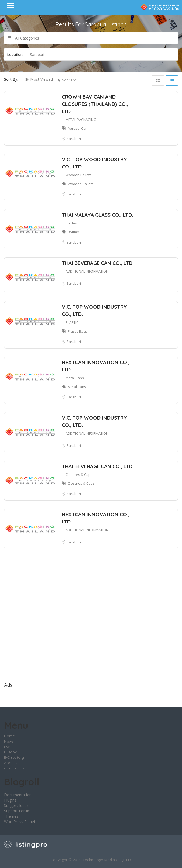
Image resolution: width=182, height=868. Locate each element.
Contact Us (14, 768)
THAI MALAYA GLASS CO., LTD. (97, 215)
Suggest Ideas (16, 805)
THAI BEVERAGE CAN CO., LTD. (98, 263)
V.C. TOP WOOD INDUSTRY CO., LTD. (94, 163)
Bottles (71, 223)
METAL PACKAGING (81, 120)
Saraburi (74, 139)
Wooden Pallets (78, 175)
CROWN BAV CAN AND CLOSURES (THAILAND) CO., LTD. (95, 104)
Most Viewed (42, 79)
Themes (11, 816)
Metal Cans (75, 378)
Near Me (69, 80)
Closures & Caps (79, 475)
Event (9, 747)
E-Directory (14, 757)
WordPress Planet (20, 822)
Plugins (10, 800)
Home (9, 736)
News (9, 741)
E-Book (10, 752)
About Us (12, 763)
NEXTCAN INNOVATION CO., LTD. (96, 366)
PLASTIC (72, 322)
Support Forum (17, 811)
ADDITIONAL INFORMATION (87, 271)
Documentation (18, 795)
